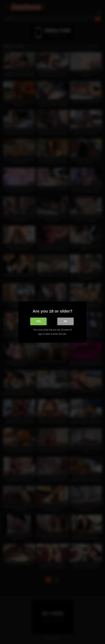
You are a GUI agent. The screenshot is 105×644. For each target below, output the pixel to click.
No (65, 321)
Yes (38, 321)
